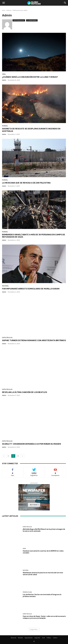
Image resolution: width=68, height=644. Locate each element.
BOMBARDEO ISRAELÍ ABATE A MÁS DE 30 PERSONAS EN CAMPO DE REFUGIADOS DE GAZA (34, 236)
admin (4, 80)
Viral (4, 74)
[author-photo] (7, 24)
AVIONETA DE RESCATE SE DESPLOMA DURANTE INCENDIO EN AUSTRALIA (31, 130)
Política (49, 638)
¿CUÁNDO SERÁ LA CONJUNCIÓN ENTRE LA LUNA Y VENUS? (30, 77)
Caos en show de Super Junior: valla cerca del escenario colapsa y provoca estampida (44, 617)
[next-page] (23, 456)
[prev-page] (4, 456)
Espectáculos (7, 338)
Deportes (37, 638)
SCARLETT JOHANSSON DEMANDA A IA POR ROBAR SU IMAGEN (31, 444)
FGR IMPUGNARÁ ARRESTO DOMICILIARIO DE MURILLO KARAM (31, 289)
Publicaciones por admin (20, 10)
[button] (4, 3)
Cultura (55, 638)
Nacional (5, 286)
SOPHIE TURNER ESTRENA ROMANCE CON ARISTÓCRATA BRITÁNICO (34, 340)
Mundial (5, 126)
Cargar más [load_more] (34, 629)
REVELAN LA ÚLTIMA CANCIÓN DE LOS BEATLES (25, 392)
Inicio (4, 10)
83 (18, 456)
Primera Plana (27, 592)
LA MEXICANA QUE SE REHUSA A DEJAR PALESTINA (26, 183)
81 (8, 456)
